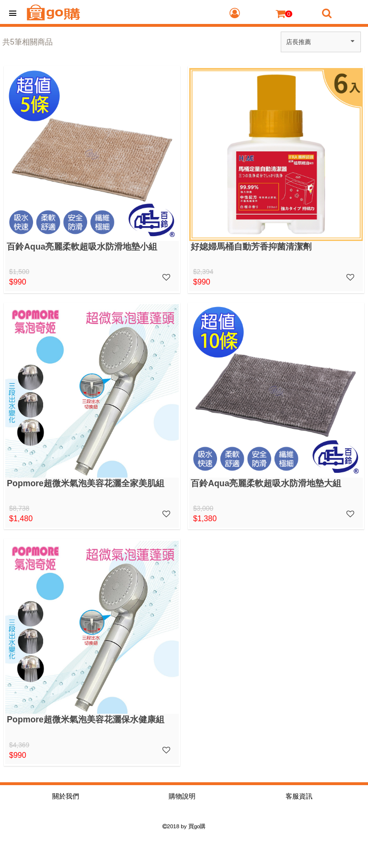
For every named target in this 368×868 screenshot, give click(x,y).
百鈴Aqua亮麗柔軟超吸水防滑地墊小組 (82, 247)
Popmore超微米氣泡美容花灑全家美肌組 (86, 483)
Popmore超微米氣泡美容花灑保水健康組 (86, 720)
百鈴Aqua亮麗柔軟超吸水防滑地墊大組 (266, 483)
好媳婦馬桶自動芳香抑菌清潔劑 (251, 247)
